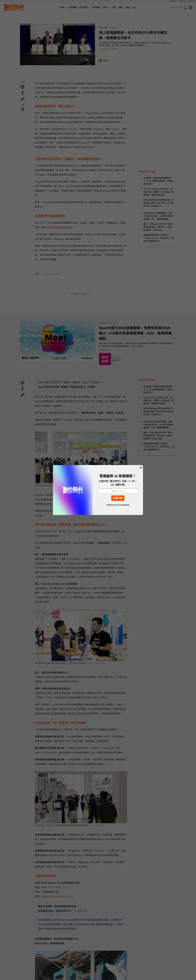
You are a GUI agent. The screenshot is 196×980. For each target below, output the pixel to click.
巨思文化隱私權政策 (122, 505)
